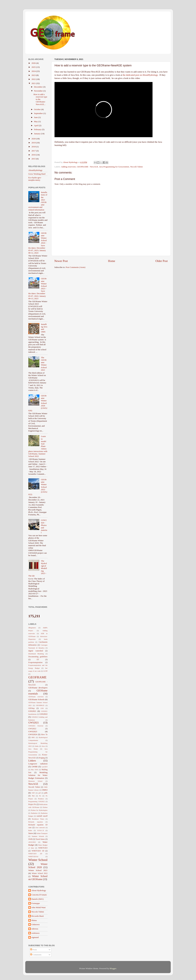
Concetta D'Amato (39, 895)
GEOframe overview (36, 697)
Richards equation (36, 822)
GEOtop (31, 708)
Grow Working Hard (37, 174)
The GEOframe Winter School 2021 (44, 364)
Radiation (34, 813)
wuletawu (35, 933)
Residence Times (38, 819)
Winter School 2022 (40, 873)
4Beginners (32, 628)
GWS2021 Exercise (36, 726)
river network (40, 827)
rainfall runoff (42, 816)
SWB (30, 839)
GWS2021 (34, 723)
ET (38, 660)
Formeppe (36, 903)
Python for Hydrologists (39, 810)
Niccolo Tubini (38, 912)
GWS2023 (33, 731)
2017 (34, 151)
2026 (34, 63)
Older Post (162, 261)
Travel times (40, 839)
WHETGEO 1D (38, 851)
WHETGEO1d (33, 856)
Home (112, 261)
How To (44, 734)
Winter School (38, 860)
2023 (34, 75)
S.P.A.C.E (41, 830)
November (39, 91)
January (37, 134)
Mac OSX (35, 770)
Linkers (32, 761)
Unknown (35, 924)
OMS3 (45, 790)
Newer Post (61, 261)
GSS (42, 708)
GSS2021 (32, 711)
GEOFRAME (37, 677)
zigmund (35, 937)
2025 (34, 67)
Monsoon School (35, 781)
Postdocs (41, 799)
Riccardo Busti (38, 916)
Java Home (33, 749)
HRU (33, 737)
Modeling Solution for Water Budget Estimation (38, 775)
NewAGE (33, 784)
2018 (34, 147)
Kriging (42, 758)
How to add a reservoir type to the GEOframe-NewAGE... (40, 99)
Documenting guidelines (38, 657)
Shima (34, 920)
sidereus (35, 929)
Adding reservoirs (68, 167)
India (37, 746)
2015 (34, 159)
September (39, 113)
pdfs (46, 793)
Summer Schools (38, 836)
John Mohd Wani (38, 907)
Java (43, 746)
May (36, 121)
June (36, 117)
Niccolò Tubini (137, 167)
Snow (31, 833)
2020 (34, 139)
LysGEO (45, 767)
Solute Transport (42, 833)
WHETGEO (43, 848)
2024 (34, 71)
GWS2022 (32, 729)
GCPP (45, 671)
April (36, 125)
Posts (34, 950)
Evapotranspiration (35, 662)
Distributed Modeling (36, 654)
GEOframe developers (38, 688)
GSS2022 (43, 714)
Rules (30, 830)
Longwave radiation (38, 764)
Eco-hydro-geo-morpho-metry (35, 179)
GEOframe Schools (36, 699)
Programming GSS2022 (37, 801)
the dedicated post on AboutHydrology (140, 75)
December (39, 87)
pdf (40, 793)
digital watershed (36, 651)
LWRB (35, 767)
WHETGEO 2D (35, 854)
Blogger (113, 968)
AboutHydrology (35, 170)
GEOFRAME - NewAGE (88, 167)
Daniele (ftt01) (38, 899)
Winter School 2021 (38, 870)
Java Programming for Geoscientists (114, 167)
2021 (34, 83)
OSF (33, 793)
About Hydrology (39, 890)
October (38, 109)
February (38, 129)
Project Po (32, 804)
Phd (33, 796)
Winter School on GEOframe (38, 878)
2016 (34, 155)
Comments (36, 955)
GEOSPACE (40, 705)
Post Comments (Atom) (75, 267)
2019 (34, 143)
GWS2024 (33, 734)
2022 (34, 79)
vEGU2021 (32, 842)
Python (45, 807)
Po (40, 796)
